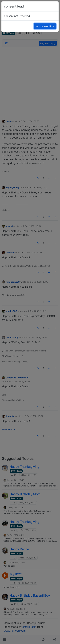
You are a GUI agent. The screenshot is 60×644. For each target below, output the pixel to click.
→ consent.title (45, 26)
